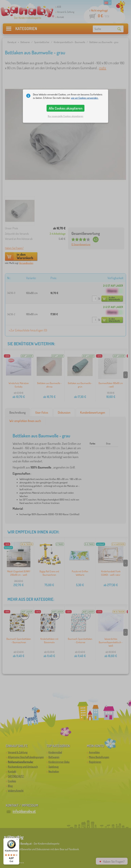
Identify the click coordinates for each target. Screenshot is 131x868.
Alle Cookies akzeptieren (66, 108)
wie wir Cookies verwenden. (85, 98)
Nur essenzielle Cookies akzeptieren (65, 116)
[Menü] (17, 840)
